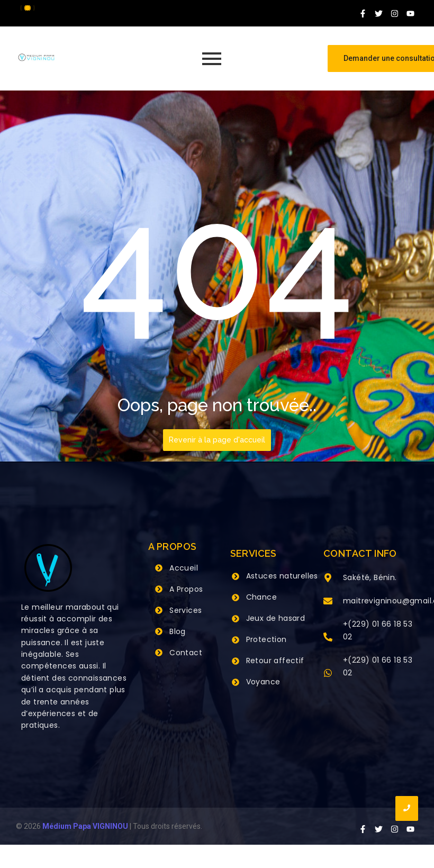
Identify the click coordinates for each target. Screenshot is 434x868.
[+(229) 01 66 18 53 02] (328, 638)
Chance (261, 597)
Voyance (263, 682)
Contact (186, 653)
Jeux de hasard (276, 618)
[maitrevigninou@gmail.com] (328, 602)
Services (186, 610)
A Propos (186, 589)
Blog (178, 631)
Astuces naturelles (282, 576)
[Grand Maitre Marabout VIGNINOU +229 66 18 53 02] (36, 57)
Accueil (184, 568)
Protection (266, 639)
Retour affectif (275, 661)
